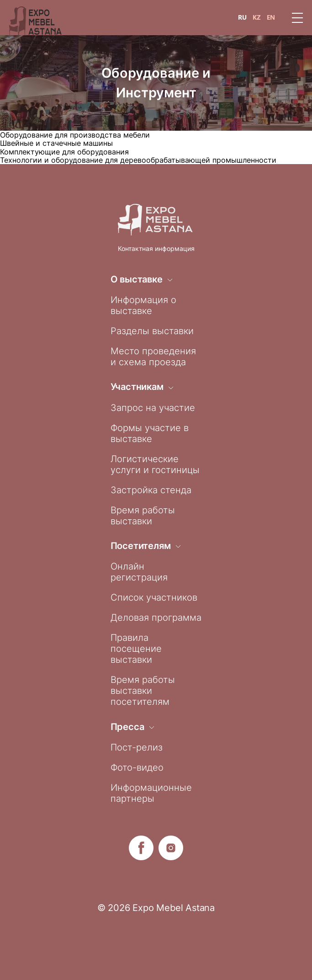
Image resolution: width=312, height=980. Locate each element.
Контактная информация (156, 248)
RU (242, 17)
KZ (257, 17)
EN (271, 17)
